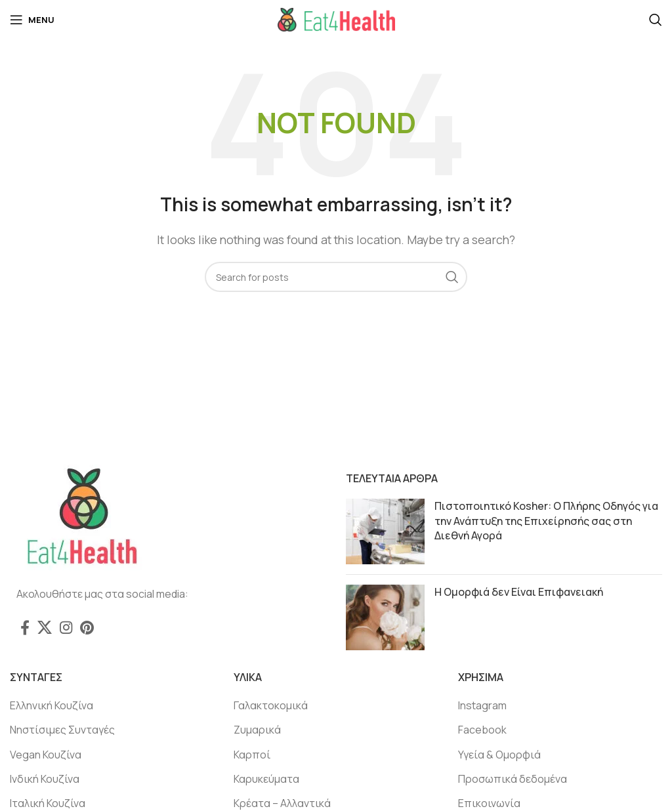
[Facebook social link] (25, 627)
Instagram (482, 705)
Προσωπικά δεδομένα (513, 779)
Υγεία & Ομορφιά (499, 755)
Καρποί (252, 755)
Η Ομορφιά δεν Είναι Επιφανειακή (519, 592)
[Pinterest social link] (87, 627)
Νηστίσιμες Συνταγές (62, 730)
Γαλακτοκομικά (271, 705)
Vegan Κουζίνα (46, 755)
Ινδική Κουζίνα (45, 779)
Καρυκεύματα (266, 779)
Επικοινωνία (489, 803)
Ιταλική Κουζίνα (48, 803)
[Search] (656, 20)
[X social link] (45, 627)
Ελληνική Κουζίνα (52, 705)
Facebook (482, 730)
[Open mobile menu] (32, 20)
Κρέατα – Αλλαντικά (282, 803)
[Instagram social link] (66, 627)
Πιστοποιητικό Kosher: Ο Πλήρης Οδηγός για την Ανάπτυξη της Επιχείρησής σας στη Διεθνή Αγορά (546, 521)
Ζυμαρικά (257, 730)
